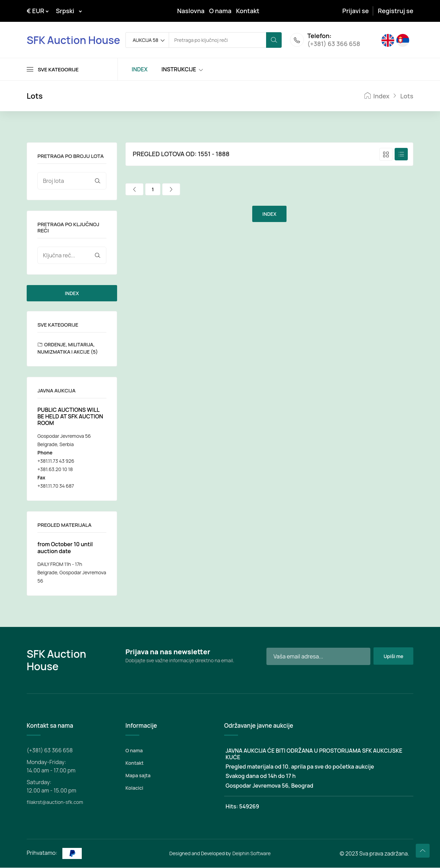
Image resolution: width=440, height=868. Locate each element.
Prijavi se (355, 11)
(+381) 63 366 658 (334, 44)
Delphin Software (252, 854)
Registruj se (396, 11)
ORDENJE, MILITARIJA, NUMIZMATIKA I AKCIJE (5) (68, 348)
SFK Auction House (73, 40)
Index (377, 96)
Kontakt (248, 11)
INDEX (72, 294)
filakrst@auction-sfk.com (55, 802)
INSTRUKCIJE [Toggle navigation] (179, 70)
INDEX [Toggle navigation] (140, 70)
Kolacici (134, 788)
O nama (220, 11)
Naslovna (191, 11)
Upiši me (393, 657)
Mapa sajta (138, 776)
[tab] (386, 155)
